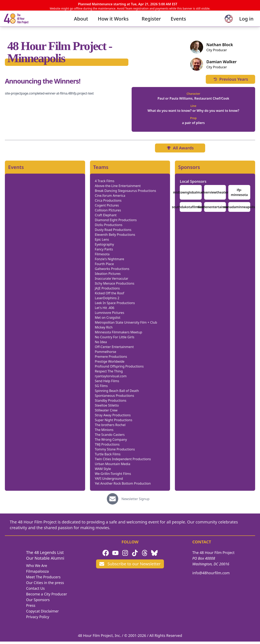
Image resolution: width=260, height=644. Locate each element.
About (81, 24)
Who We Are (37, 568)
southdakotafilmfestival (191, 209)
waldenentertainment (215, 209)
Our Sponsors (38, 602)
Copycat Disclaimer (43, 614)
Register (151, 24)
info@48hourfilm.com (211, 575)
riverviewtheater (215, 195)
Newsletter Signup (135, 501)
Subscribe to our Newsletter (130, 566)
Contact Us (36, 591)
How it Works (113, 24)
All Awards (180, 150)
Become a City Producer (47, 596)
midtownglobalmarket (191, 195)
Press (31, 608)
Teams (101, 170)
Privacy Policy (38, 619)
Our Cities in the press (45, 585)
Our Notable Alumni (45, 561)
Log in (240, 24)
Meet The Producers (43, 579)
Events (178, 24)
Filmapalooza (38, 574)
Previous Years (231, 82)
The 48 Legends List (45, 555)
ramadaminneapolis (239, 209)
